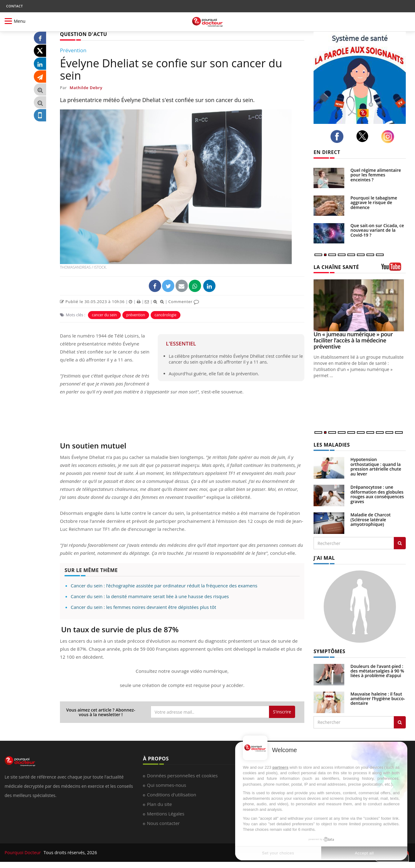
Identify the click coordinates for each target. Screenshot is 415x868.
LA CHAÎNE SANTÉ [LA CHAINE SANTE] (336, 267)
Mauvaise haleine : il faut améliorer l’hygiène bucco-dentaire (378, 699)
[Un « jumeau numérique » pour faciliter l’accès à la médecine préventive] (360, 305)
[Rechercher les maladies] (400, 543)
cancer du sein (104, 315)
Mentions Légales (166, 814)
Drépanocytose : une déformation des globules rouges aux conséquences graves (377, 494)
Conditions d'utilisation (172, 795)
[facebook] (339, 136)
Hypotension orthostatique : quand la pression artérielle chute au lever (376, 466)
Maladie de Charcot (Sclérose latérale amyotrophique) (371, 519)
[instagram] (389, 137)
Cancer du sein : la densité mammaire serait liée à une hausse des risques (150, 596)
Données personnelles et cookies (182, 775)
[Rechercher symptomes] (400, 722)
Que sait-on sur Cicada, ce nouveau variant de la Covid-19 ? (377, 230)
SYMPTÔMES (329, 651)
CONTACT (14, 6)
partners (280, 767)
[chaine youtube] (393, 269)
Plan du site (159, 804)
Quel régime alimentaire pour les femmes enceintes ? (376, 175)
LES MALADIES (332, 445)
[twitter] (364, 136)
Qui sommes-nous (166, 785)
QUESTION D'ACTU (83, 34)
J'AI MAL (324, 558)
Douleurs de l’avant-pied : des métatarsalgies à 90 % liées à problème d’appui (377, 671)
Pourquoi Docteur (23, 852)
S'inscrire (282, 712)
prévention (136, 315)
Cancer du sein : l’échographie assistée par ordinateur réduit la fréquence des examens (164, 586)
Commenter (184, 302)
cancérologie (166, 315)
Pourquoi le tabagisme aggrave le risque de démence (374, 203)
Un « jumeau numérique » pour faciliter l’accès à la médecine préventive (353, 340)
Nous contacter (163, 823)
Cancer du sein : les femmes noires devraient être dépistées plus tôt (143, 607)
